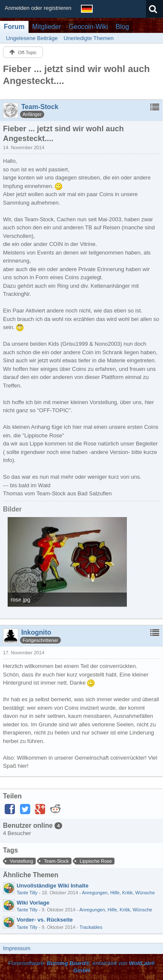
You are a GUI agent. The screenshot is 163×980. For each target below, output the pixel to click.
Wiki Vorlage (33, 903)
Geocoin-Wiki (88, 27)
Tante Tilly (27, 893)
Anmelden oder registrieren (38, 8)
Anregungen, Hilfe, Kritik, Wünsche (119, 893)
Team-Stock (56, 861)
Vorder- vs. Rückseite (45, 920)
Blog (122, 27)
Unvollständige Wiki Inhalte (53, 886)
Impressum (17, 948)
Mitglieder (47, 27)
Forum (14, 27)
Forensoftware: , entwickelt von (81, 967)
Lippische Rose (96, 861)
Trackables (91, 927)
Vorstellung (21, 861)
